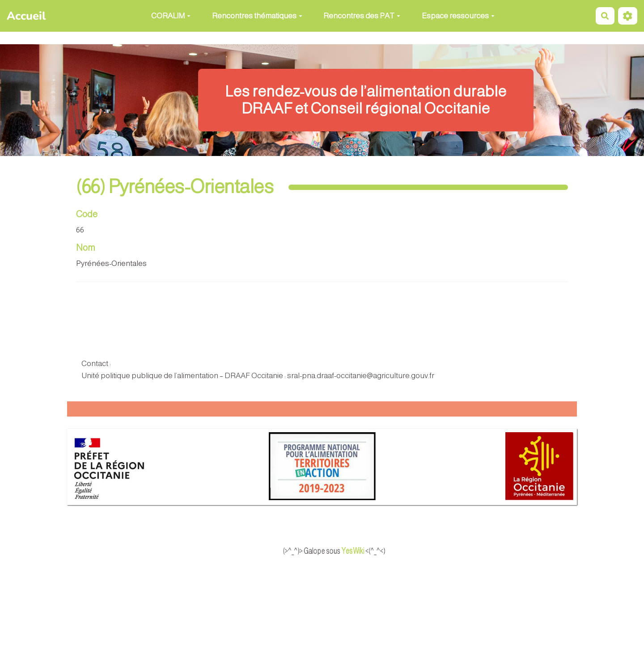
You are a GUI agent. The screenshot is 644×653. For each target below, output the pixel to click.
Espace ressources (458, 16)
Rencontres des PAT (362, 16)
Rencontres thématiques (257, 16)
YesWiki (364, 551)
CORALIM (171, 16)
